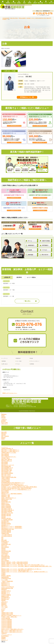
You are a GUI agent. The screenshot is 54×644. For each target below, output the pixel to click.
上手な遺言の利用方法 (7, 536)
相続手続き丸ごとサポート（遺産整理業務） (12, 528)
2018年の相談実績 (6, 620)
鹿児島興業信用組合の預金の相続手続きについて (13, 484)
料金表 (32, 360)
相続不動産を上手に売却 (7, 514)
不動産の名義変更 (6, 480)
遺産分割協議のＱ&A (6, 473)
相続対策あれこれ (6, 586)
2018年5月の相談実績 (7, 627)
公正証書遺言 (4, 544)
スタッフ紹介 (19, 363)
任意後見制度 (4, 555)
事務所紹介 (18, 360)
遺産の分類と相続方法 (7, 461)
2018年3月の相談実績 (7, 624)
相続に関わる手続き (6, 476)
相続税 (3, 440)
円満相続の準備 (5, 535)
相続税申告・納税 (6, 497)
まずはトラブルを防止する (8, 588)
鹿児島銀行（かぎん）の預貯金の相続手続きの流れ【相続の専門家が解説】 (19, 488)
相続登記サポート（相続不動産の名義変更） (12, 495)
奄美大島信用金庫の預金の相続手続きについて (12, 486)
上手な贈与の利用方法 (7, 538)
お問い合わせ (5, 366)
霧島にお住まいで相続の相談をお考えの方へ (12, 633)
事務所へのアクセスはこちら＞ (10, 395)
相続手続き (4, 435)
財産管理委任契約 (6, 558)
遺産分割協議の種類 (6, 468)
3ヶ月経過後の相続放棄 (7, 521)
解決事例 (3, 423)
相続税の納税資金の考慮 (7, 590)
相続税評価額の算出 (6, 503)
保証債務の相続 (5, 523)
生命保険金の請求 (6, 482)
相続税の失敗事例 (6, 506)
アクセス (18, 366)
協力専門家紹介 (5, 638)
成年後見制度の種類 (6, 553)
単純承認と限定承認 (6, 520)
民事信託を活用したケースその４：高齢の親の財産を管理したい (17, 572)
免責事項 (3, 640)
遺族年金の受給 (5, 494)
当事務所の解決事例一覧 (7, 450)
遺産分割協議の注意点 (7, 471)
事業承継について (6, 594)
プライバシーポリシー (35, 363)
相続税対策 (4, 591)
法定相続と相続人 (6, 460)
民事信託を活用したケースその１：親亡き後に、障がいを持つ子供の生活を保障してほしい (23, 566)
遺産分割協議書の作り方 (7, 469)
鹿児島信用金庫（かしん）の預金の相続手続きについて (15, 487)
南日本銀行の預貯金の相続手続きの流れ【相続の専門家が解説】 (17, 490)
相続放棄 (3, 436)
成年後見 (3, 550)
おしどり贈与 (4, 581)
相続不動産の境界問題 (7, 513)
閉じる (3, 643)
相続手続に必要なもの (7, 462)
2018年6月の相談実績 (7, 628)
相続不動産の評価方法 (7, 510)
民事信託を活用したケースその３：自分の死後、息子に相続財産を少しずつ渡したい (21, 570)
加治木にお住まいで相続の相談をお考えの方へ (12, 631)
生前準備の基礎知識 (6, 532)
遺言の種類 (4, 542)
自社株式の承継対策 (6, 596)
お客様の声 (4, 421)
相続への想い (4, 607)
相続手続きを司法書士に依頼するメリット (11, 617)
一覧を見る (27, 303)
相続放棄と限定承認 (6, 516)
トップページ (5, 360)
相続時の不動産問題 (6, 507)
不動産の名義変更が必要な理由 (9, 479)
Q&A (2, 613)
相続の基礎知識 (5, 455)
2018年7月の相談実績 (7, 629)
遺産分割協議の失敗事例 (7, 475)
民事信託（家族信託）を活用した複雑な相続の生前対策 (15, 564)
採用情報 (32, 366)
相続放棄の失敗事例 (6, 525)
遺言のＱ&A (4, 547)
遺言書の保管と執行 (6, 546)
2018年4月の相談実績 (7, 625)
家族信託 (3, 439)
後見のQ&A (4, 561)
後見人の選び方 (5, 557)
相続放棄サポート (6, 527)
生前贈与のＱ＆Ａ (6, 584)
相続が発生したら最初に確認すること (10, 451)
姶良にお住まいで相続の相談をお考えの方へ (12, 632)
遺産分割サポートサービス (8, 466)
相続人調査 (4, 434)
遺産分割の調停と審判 (7, 472)
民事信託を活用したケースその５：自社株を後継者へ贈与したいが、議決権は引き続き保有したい (25, 573)
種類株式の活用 (5, 598)
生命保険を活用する (6, 592)
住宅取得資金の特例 (6, 580)
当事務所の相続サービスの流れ (9, 454)
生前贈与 (3, 575)
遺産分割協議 (4, 464)
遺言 (2, 539)
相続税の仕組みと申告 (7, 501)
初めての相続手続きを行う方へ (9, 458)
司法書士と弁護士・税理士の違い (9, 618)
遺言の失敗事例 (5, 549)
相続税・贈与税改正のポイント (9, 499)
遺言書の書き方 (5, 543)
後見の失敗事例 (5, 562)
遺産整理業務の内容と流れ (8, 531)
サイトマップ (4, 642)
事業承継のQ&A (5, 601)
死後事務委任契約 (6, 559)
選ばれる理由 (4, 424)
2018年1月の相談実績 (7, 621)
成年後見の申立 (5, 554)
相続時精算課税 (5, 579)
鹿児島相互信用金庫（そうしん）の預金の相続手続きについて (16, 491)
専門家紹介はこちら (26, 98)
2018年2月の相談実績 (7, 622)
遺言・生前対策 (5, 438)
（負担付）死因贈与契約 (7, 583)
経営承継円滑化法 (6, 599)
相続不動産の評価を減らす (8, 512)
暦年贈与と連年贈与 (6, 577)
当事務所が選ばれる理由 (7, 614)
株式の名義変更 (5, 492)
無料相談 (4, 363)
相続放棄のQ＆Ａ (5, 524)
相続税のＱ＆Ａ (5, 505)
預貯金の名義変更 (6, 483)
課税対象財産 (4, 502)
